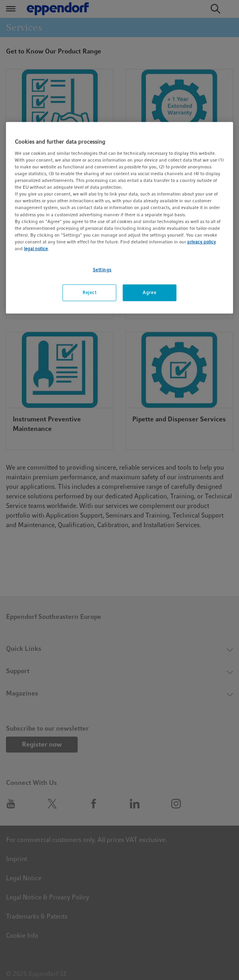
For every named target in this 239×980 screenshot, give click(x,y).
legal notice (36, 249)
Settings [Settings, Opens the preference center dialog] (102, 270)
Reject (89, 292)
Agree (149, 292)
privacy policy (202, 241)
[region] (119, 218)
